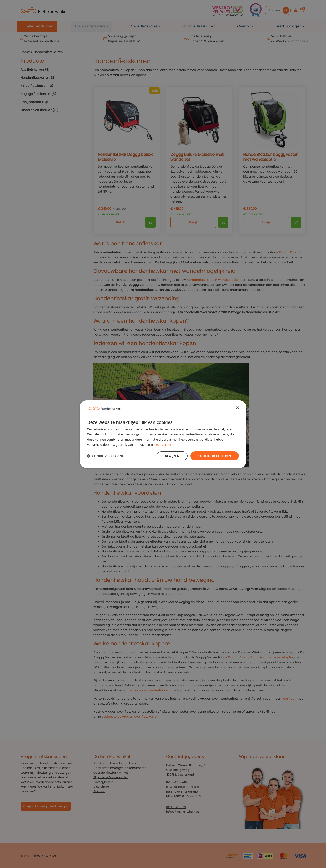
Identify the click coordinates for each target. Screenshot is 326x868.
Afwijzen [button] (171, 456)
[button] (106, 456)
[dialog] (163, 434)
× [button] (237, 407)
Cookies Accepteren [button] (214, 456)
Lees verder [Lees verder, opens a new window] (163, 444)
